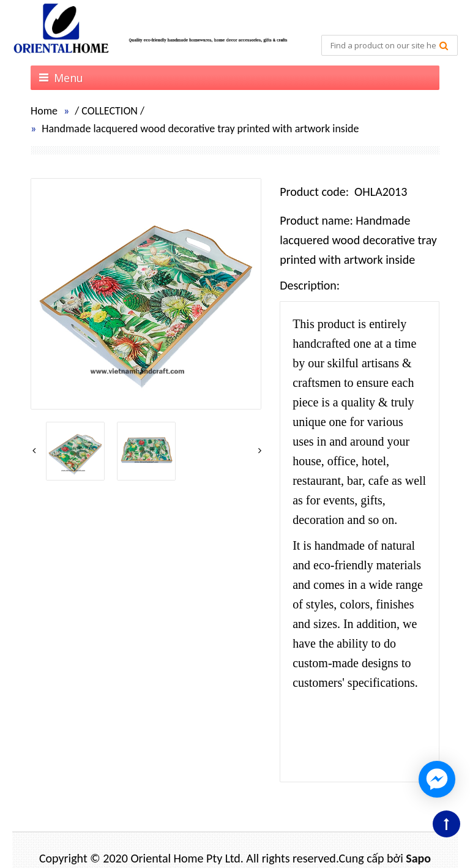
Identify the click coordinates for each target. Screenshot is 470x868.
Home (44, 111)
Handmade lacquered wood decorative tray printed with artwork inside (200, 129)
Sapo (418, 858)
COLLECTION (110, 111)
